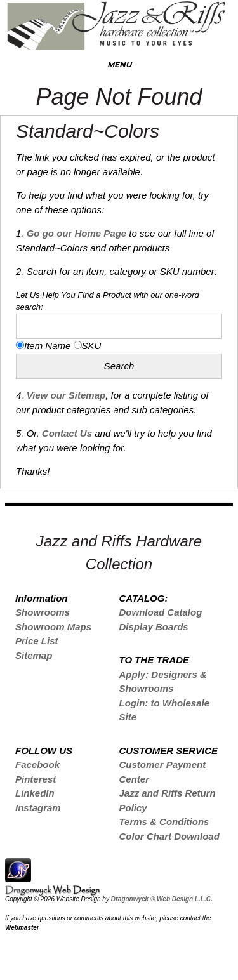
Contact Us (66, 433)
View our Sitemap (66, 395)
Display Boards (153, 627)
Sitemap (34, 655)
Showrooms (43, 612)
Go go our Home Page (77, 233)
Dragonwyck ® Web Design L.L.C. (162, 899)
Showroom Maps (53, 627)
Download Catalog (160, 612)
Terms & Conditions (164, 822)
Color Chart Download (169, 836)
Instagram (38, 808)
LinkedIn (35, 793)
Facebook (37, 765)
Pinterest (36, 779)
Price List (37, 641)
